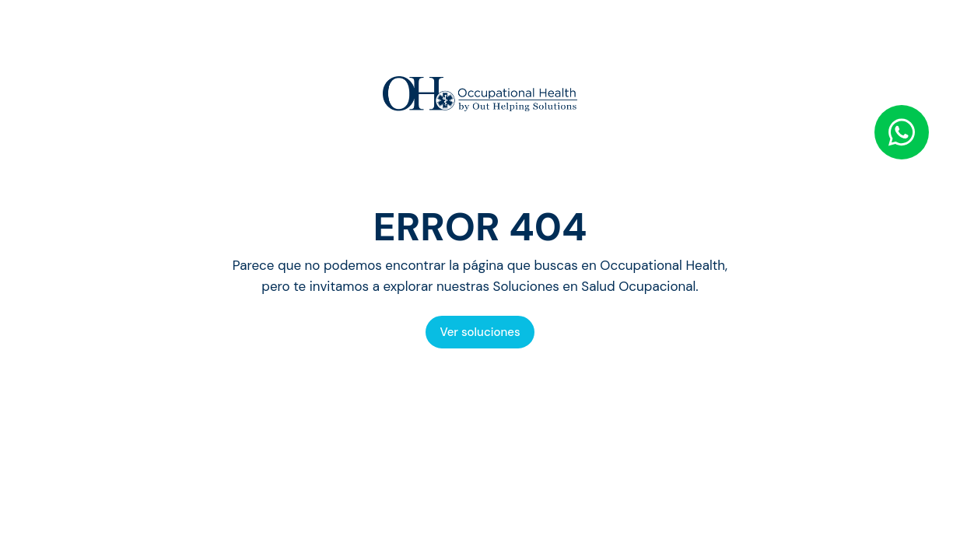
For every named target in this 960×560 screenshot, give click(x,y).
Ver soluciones (480, 332)
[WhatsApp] (902, 132)
